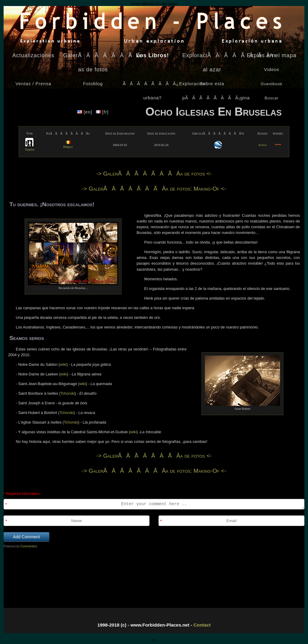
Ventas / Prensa (34, 84)
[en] (86, 112)
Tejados (30, 148)
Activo (263, 145)
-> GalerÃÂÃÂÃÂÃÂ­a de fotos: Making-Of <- (154, 189)
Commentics (29, 546)
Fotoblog (93, 84)
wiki (63, 364)
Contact (202, 625)
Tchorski (68, 393)
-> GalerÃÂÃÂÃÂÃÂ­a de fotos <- (154, 174)
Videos (272, 70)
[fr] (102, 112)
